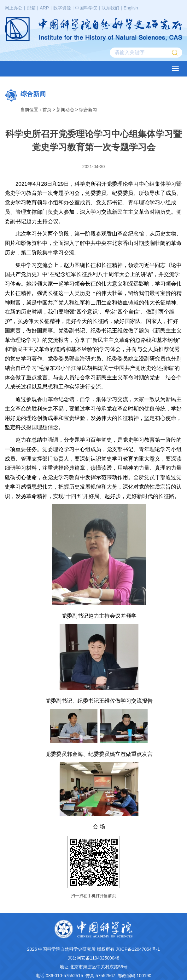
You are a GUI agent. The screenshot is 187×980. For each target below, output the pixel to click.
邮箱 (31, 8)
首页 (47, 110)
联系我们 (110, 8)
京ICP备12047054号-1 (138, 949)
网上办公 (14, 8)
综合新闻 (88, 110)
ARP (44, 8)
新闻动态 (65, 110)
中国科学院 (86, 8)
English (131, 8)
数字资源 (62, 8)
